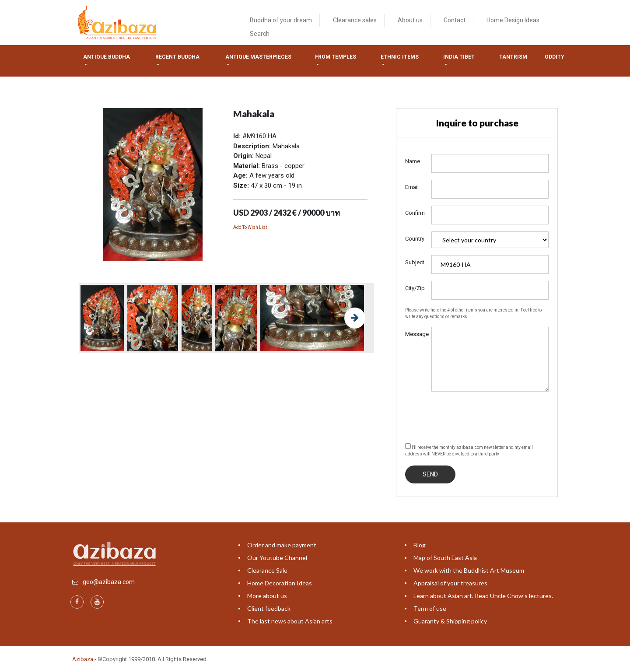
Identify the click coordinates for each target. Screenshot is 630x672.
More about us (267, 596)
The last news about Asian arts (290, 621)
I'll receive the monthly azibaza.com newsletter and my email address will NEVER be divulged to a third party (469, 450)
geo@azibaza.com (109, 582)
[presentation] (472, 416)
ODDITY (555, 57)
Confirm (415, 213)
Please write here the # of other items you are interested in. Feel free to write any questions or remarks (473, 313)
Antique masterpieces (258, 57)
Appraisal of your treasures (450, 583)
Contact (455, 20)
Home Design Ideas (513, 20)
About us (410, 20)
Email (412, 187)
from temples (336, 57)
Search (260, 34)
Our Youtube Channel (277, 558)
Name (413, 161)
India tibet (459, 57)
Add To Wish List (250, 227)
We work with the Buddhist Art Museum (469, 570)
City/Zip (415, 288)
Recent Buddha (177, 57)
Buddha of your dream (281, 20)
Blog (420, 545)
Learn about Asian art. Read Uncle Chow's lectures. (483, 596)
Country (415, 239)
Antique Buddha (107, 57)
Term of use (430, 608)
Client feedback (269, 608)
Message (415, 334)
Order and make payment (282, 545)
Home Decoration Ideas (280, 583)
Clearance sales (355, 20)
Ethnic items (400, 57)
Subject (415, 262)
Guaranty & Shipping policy (450, 621)
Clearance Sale (267, 570)
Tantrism (513, 57)
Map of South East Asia (445, 558)
